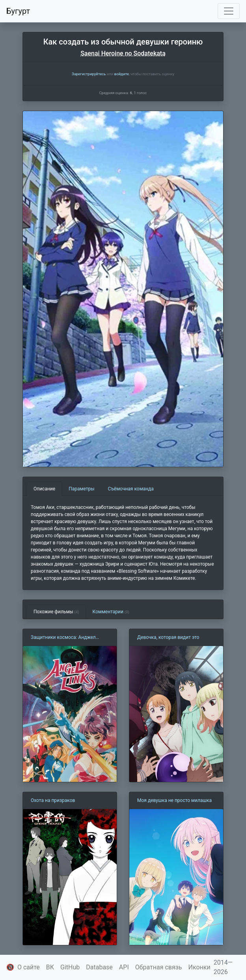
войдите (122, 74)
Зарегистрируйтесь (89, 74)
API (124, 967)
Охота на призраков (53, 800)
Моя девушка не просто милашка (174, 800)
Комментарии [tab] (111, 612)
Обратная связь (159, 967)
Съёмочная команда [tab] (131, 489)
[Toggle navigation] (229, 11)
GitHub (70, 967)
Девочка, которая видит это (168, 637)
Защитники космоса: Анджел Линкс (63, 638)
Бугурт (18, 11)
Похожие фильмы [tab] (56, 612)
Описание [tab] (44, 489)
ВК (50, 967)
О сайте (29, 967)
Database (99, 967)
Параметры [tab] (81, 489)
